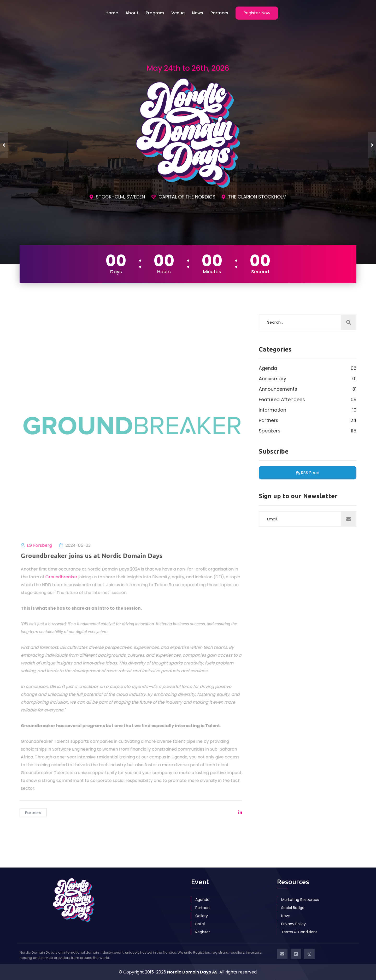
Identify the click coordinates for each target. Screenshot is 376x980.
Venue (178, 13)
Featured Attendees (308, 400)
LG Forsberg (43, 545)
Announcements (308, 389)
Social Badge (293, 908)
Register (203, 932)
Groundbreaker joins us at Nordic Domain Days (95, 556)
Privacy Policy (293, 924)
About (132, 13)
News (198, 13)
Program (155, 13)
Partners (219, 13)
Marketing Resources (300, 900)
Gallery (202, 916)
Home (112, 13)
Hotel (200, 924)
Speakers (308, 431)
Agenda (308, 368)
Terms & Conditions (299, 932)
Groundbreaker (65, 577)
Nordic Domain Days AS (192, 972)
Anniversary (308, 379)
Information (308, 410)
